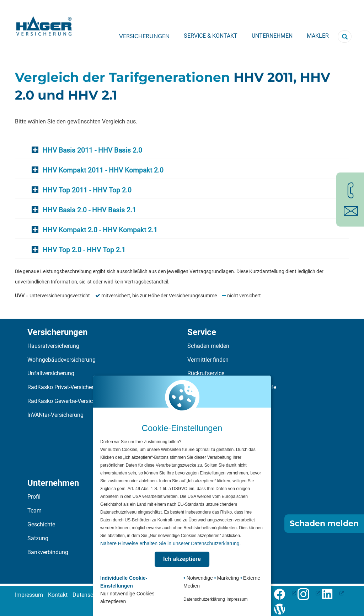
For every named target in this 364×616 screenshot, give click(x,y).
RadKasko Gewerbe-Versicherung (69, 401)
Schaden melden (208, 346)
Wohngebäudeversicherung (61, 360)
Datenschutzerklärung (204, 599)
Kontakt (58, 595)
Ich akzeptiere (182, 559)
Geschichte (41, 524)
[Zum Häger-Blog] (282, 608)
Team (34, 511)
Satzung (38, 538)
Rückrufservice (206, 373)
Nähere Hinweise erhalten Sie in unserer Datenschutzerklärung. (170, 543)
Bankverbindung (48, 552)
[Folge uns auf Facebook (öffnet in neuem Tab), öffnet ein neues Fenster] (285, 593)
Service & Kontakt (211, 36)
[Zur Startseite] (44, 24)
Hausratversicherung (53, 346)
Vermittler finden (208, 360)
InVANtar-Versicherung (55, 415)
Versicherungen (144, 36)
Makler (318, 36)
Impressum (29, 595)
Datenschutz (88, 595)
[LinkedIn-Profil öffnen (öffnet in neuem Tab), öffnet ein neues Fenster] (333, 593)
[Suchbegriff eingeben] (345, 36)
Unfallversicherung (51, 373)
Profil (34, 497)
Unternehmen (272, 36)
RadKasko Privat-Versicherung (65, 387)
